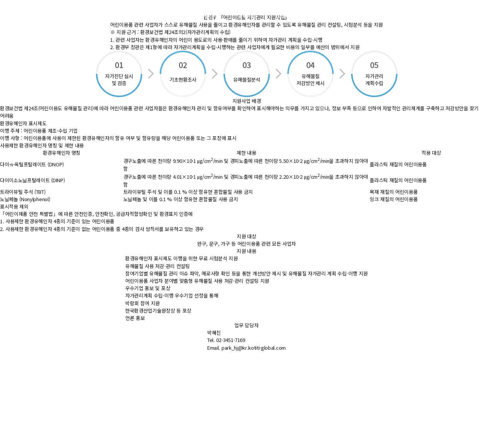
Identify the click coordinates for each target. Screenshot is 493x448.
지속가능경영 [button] (204, 15)
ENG (417, 15)
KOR (401, 15)
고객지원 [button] (286, 15)
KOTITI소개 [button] (328, 15)
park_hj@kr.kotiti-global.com (254, 348)
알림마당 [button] (247, 15)
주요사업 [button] (161, 15)
